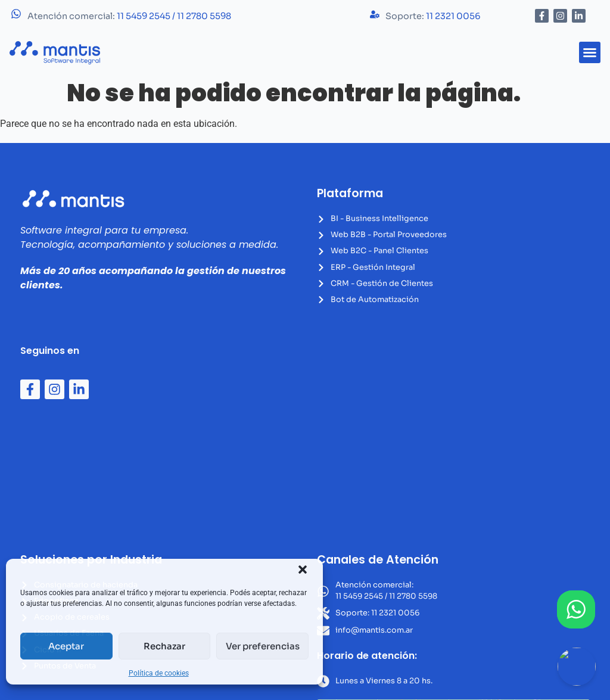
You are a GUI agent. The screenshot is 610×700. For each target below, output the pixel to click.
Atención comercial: (129, 16)
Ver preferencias (263, 646)
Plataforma (350, 193)
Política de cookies (159, 673)
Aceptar (66, 646)
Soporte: (433, 16)
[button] (303, 570)
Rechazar (164, 646)
